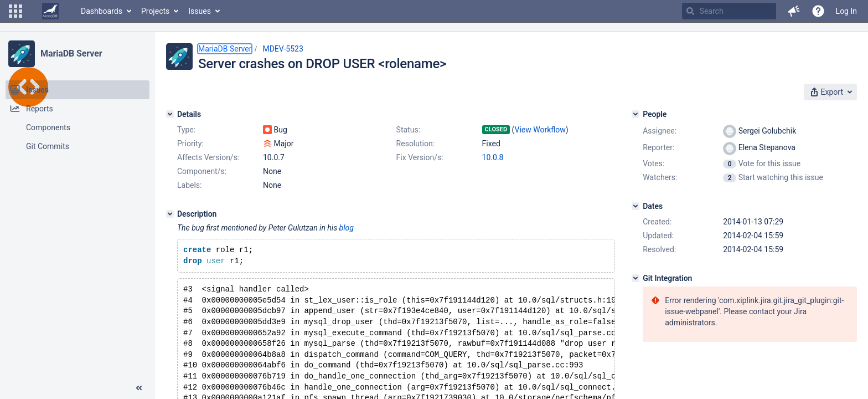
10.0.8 (493, 157)
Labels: (189, 185)
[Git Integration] (635, 278)
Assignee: (660, 131)
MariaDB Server (71, 53)
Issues (200, 11)
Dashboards (102, 11)
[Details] (170, 114)
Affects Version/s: (208, 157)
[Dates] (635, 206)
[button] (15, 11)
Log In (846, 11)
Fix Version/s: (420, 157)
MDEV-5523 (283, 49)
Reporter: (658, 147)
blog (347, 228)
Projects (155, 11)
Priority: (190, 144)
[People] (635, 114)
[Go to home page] (50, 11)
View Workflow (540, 130)
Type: (186, 130)
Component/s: (202, 171)
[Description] (170, 214)
